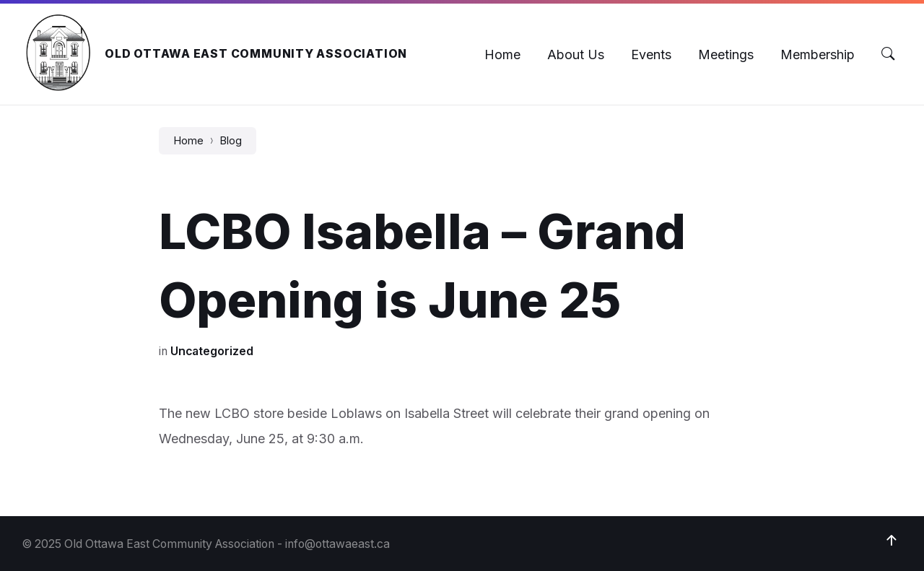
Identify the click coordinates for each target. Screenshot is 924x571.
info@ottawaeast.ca (337, 544)
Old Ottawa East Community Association (256, 54)
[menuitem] (502, 55)
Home (188, 141)
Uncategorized (212, 351)
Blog (231, 141)
